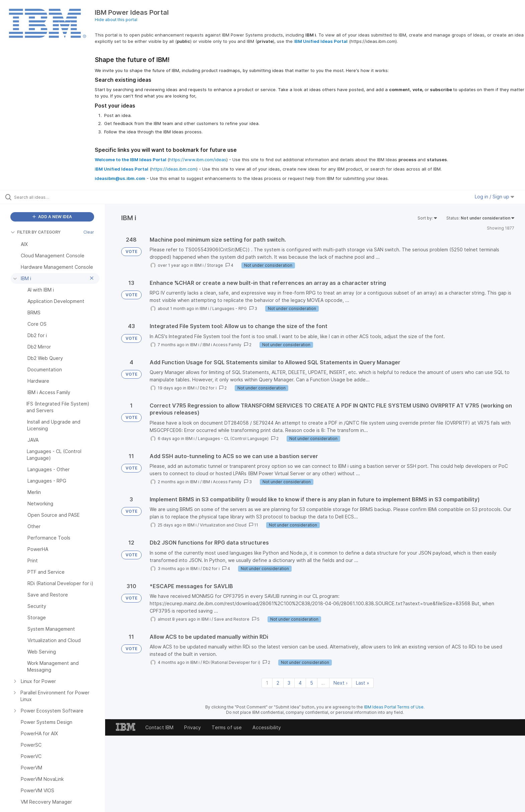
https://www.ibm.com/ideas (198, 160)
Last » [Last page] (363, 683)
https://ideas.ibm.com (174, 169)
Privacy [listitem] (193, 727)
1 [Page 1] (267, 683)
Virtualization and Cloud (223, 525)
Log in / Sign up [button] (495, 197)
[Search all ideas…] (61, 197)
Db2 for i (208, 388)
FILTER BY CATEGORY (36, 232)
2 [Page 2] (278, 683)
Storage (215, 265)
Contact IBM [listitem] (160, 727)
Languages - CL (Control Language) (233, 439)
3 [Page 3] (289, 683)
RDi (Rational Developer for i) (232, 662)
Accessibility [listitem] (267, 727)
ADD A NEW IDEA (52, 217)
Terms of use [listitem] (227, 727)
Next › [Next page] (341, 683)
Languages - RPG (230, 308)
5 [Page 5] (312, 683)
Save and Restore (232, 619)
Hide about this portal (116, 20)
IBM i (199, 265)
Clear (89, 232)
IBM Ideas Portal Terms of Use (394, 707)
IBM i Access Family (222, 345)
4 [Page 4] (300, 683)
